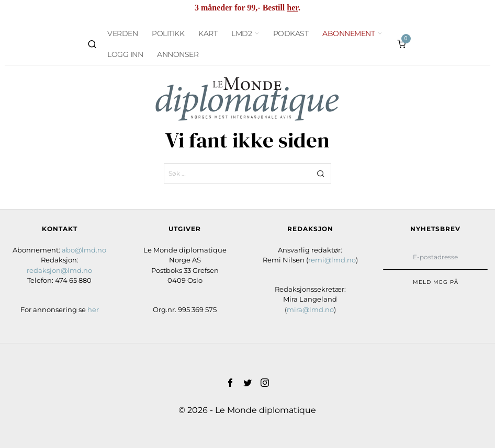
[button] (321, 174)
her (292, 8)
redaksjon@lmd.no (59, 270)
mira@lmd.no (310, 309)
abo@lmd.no (84, 250)
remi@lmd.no (332, 260)
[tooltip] (230, 383)
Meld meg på (436, 282)
